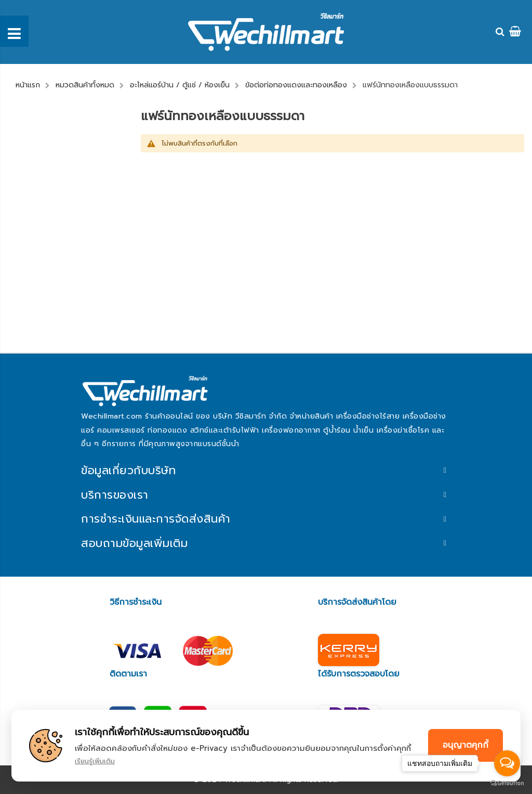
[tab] (266, 471)
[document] (266, 746)
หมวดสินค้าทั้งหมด (85, 85)
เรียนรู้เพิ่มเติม (95, 761)
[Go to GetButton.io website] (507, 783)
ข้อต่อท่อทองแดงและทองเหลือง (296, 85)
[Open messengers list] (507, 763)
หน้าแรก (28, 85)
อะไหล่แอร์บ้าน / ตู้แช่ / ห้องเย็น (180, 85)
